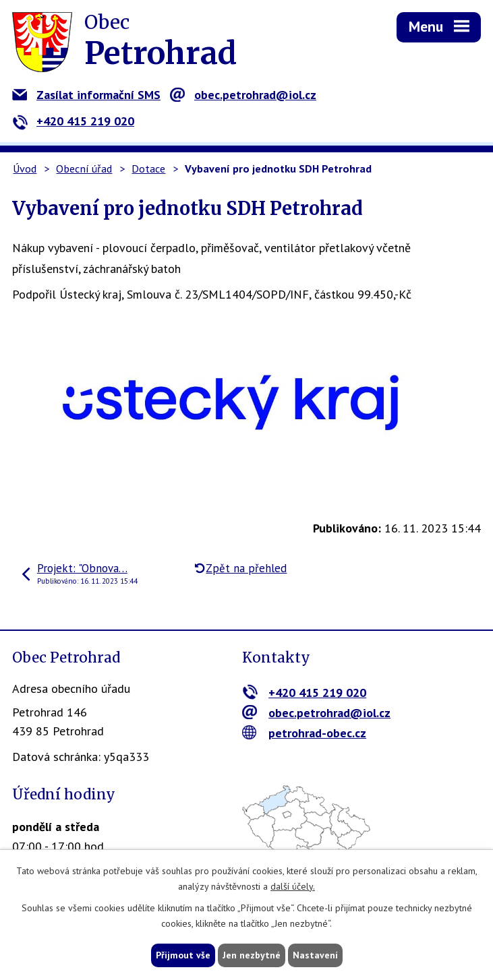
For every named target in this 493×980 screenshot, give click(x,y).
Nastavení (315, 955)
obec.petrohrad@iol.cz (243, 95)
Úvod (25, 169)
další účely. (293, 886)
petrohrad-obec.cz (304, 733)
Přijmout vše (183, 955)
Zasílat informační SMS (86, 95)
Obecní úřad (84, 169)
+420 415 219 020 (73, 121)
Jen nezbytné (252, 955)
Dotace (148, 169)
